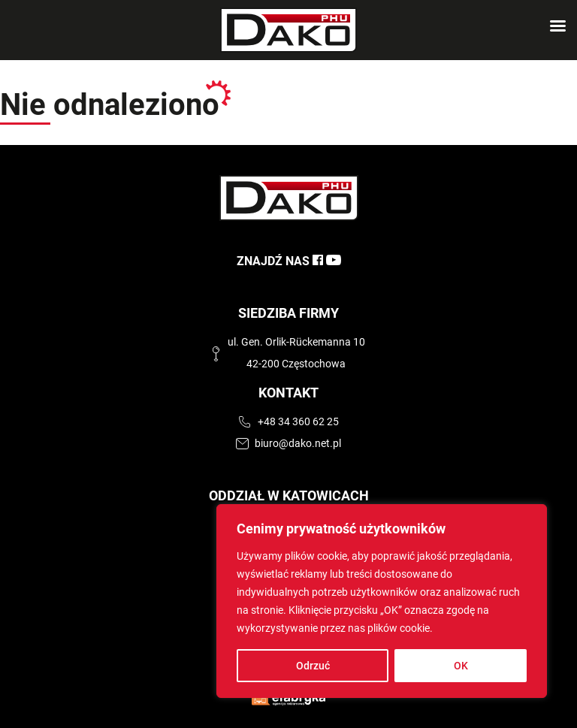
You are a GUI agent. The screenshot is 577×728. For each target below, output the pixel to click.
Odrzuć (313, 666)
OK (461, 666)
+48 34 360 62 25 (298, 422)
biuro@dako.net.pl (298, 444)
